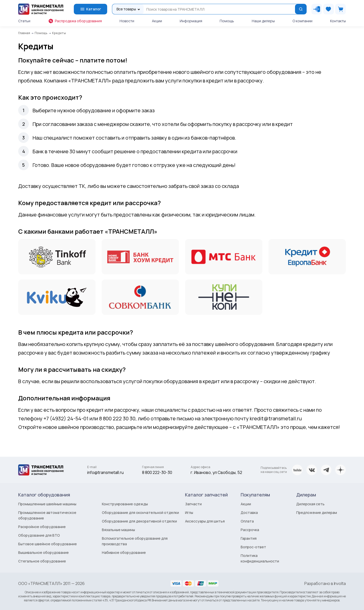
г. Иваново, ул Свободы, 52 (216, 472)
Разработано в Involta (325, 583)
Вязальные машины (118, 530)
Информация (191, 21)
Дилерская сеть (310, 504)
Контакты (338, 21)
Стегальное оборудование (42, 561)
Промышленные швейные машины (47, 504)
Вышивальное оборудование (43, 552)
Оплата (247, 521)
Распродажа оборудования (75, 21)
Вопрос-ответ (253, 547)
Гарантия (249, 538)
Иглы (189, 513)
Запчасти (193, 504)
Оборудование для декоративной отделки (139, 521)
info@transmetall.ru (105, 472)
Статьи (24, 21)
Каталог (90, 9)
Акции (157, 21)
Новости (127, 21)
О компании (302, 21)
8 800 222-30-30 (157, 472)
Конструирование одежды (125, 504)
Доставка (249, 513)
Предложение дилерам (317, 513)
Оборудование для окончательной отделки (140, 513)
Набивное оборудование (124, 552)
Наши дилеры (263, 21)
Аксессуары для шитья (205, 521)
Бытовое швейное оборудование (48, 544)
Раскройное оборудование (42, 527)
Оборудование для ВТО (39, 535)
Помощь (227, 21)
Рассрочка (250, 530)
